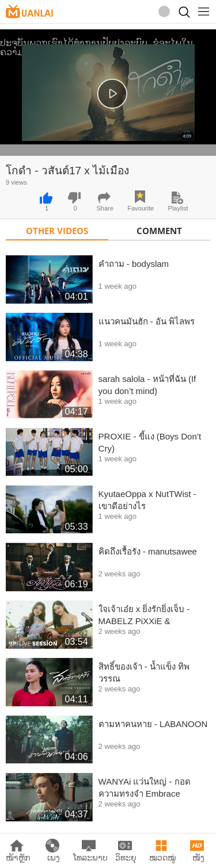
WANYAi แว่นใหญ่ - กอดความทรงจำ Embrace (145, 787)
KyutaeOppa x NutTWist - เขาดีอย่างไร (147, 500)
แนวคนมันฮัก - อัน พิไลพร (147, 321)
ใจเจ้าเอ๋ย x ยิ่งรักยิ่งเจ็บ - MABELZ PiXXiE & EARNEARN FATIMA (144, 615)
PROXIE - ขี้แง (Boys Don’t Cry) (150, 442)
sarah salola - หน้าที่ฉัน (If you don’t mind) (147, 385)
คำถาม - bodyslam (134, 264)
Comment (159, 231)
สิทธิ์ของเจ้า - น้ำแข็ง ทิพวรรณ (144, 672)
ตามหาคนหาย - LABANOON (153, 724)
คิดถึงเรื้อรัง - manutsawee (148, 551)
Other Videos (57, 231)
